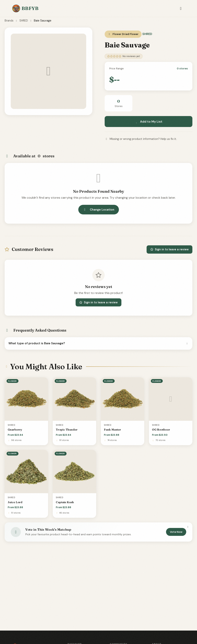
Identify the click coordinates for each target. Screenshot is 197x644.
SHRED (24, 21)
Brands (9, 21)
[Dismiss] (188, 527)
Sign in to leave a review (169, 249)
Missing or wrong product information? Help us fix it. (141, 139)
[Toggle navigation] (181, 9)
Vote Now (176, 532)
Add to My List (149, 122)
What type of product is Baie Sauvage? (98, 343)
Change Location (99, 210)
